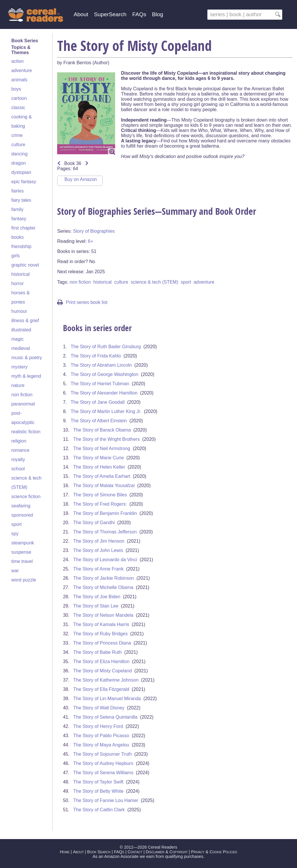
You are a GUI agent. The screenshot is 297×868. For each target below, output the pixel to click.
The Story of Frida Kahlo (96, 356)
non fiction (22, 395)
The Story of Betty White (98, 791)
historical (20, 274)
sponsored (22, 515)
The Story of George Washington (105, 374)
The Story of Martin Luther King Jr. (106, 411)
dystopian (21, 172)
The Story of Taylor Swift (98, 782)
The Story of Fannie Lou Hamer (106, 800)
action (18, 61)
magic (18, 339)
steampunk (23, 543)
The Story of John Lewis (98, 550)
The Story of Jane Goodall (98, 402)
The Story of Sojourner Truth (103, 754)
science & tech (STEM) (155, 282)
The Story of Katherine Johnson (106, 680)
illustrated (21, 330)
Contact (135, 852)
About (81, 14)
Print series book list (82, 302)
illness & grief (25, 321)
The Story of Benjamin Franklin (105, 513)
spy (15, 534)
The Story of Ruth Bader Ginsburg (106, 347)
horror (18, 283)
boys (16, 89)
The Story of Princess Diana (102, 643)
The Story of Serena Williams (103, 773)
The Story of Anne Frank (98, 569)
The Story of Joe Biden (97, 597)
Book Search (99, 852)
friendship (21, 246)
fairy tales (21, 200)
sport (17, 524)
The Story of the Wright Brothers (107, 439)
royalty (18, 459)
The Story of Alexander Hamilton (104, 393)
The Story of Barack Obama (102, 430)
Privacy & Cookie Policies (214, 852)
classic (18, 108)
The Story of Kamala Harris (101, 624)
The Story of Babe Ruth (98, 652)
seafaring (21, 506)
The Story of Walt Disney (99, 708)
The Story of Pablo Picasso (101, 736)
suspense (21, 552)
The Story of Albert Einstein (99, 421)
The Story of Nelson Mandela (103, 615)
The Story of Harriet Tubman (100, 384)
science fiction (26, 497)
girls (16, 256)
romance (20, 450)
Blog (157, 14)
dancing (19, 154)
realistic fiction (26, 432)
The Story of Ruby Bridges (101, 634)
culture (18, 145)
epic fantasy (24, 182)
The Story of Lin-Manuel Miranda (107, 699)
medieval (21, 348)
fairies (18, 191)
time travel (22, 561)
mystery (19, 367)
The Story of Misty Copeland (103, 671)
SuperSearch (110, 14)
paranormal (23, 404)
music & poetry (27, 358)
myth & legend (26, 376)
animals (19, 80)
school (18, 469)
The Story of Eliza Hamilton (102, 661)
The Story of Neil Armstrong (102, 448)
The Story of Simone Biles (100, 495)
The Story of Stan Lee (96, 606)
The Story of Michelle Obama (103, 587)
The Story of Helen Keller (99, 467)
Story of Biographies (94, 231)
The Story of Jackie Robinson (104, 578)
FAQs (139, 14)
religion (19, 441)
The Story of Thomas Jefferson (105, 532)
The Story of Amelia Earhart (102, 476)
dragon (19, 163)
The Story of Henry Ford (98, 726)
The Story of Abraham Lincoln (101, 365)
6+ (90, 241)
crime (17, 135)
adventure (22, 70)
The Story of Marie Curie (99, 458)
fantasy (19, 219)
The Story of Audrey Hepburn (103, 763)
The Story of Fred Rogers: (100, 504)
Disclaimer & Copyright (167, 852)
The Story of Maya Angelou (101, 745)
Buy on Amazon (81, 179)
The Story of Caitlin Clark (99, 810)
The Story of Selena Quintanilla (105, 717)
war (15, 571)
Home (65, 852)
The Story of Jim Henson (99, 541)
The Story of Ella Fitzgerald (101, 689)
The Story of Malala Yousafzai (104, 486)
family (17, 209)
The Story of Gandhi (94, 523)
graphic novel (25, 265)
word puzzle (24, 580)
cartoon (19, 98)
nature (18, 385)
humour (19, 311)
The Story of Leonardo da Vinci (105, 560)
